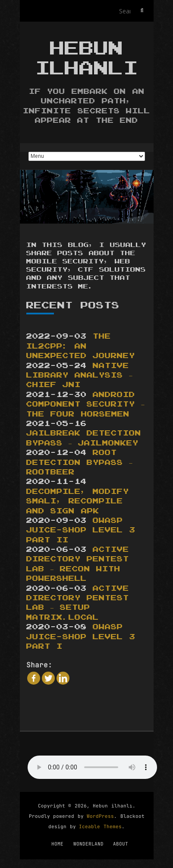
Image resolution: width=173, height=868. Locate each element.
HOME (57, 844)
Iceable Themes (100, 826)
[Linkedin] (63, 678)
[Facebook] (34, 678)
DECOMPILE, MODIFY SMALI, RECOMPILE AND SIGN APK (78, 501)
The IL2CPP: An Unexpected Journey (81, 346)
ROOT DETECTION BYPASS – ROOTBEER (79, 463)
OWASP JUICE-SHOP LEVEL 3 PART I (81, 637)
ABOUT (121, 844)
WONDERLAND (88, 844)
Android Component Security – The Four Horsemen (85, 405)
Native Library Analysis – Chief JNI (79, 376)
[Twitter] (48, 678)
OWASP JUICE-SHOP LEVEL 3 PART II (81, 530)
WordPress (100, 816)
